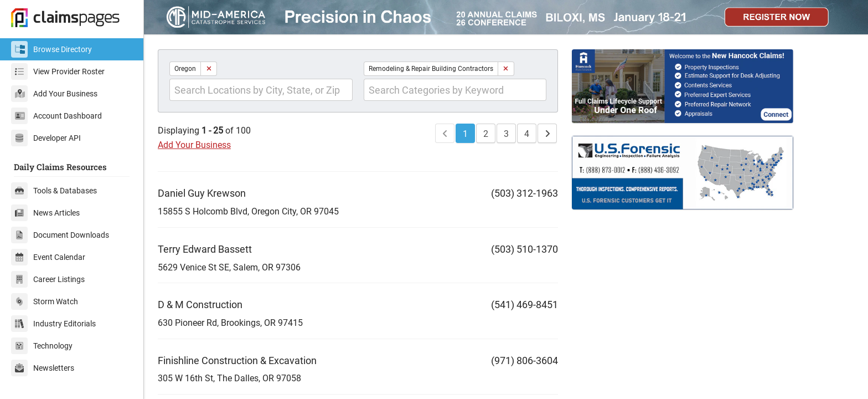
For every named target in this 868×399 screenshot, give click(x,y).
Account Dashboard (56, 116)
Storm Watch (45, 301)
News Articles (45, 213)
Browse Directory (51, 49)
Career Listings (48, 279)
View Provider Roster (58, 71)
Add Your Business (54, 94)
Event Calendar (48, 257)
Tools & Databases (54, 191)
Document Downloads (60, 235)
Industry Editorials (53, 324)
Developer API (46, 138)
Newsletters (43, 368)
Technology (42, 346)
